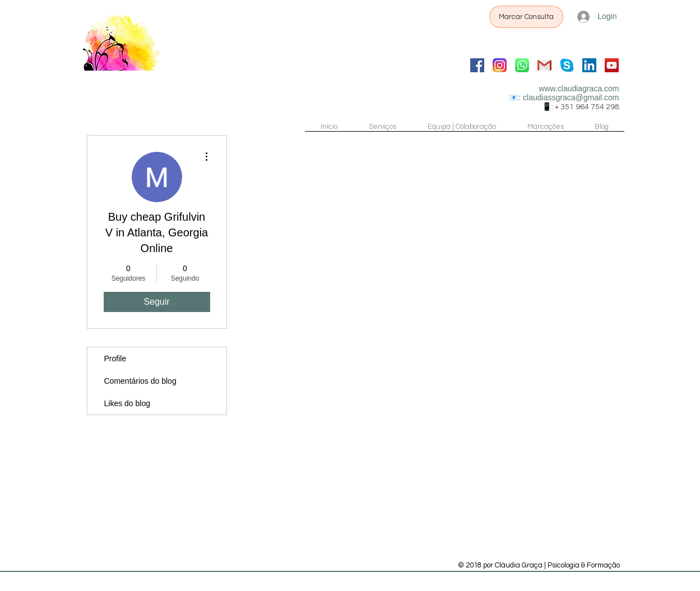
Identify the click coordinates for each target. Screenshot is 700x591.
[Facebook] (477, 65)
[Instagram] (500, 65)
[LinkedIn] (589, 65)
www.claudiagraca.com (579, 89)
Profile (115, 359)
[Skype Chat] (567, 65)
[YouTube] (612, 65)
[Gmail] (544, 65)
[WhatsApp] (522, 65)
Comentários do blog (140, 381)
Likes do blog (128, 403)
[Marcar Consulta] (526, 17)
